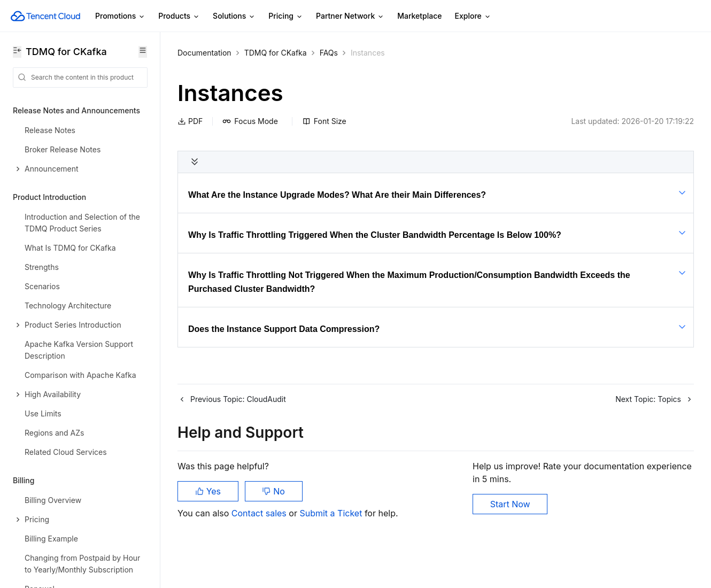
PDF (190, 121)
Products (179, 16)
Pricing (286, 16)
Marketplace (419, 16)
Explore (473, 16)
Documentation (204, 53)
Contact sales (260, 513)
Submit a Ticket (332, 513)
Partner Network (350, 16)
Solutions (234, 16)
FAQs (329, 53)
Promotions (120, 16)
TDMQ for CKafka (276, 53)
